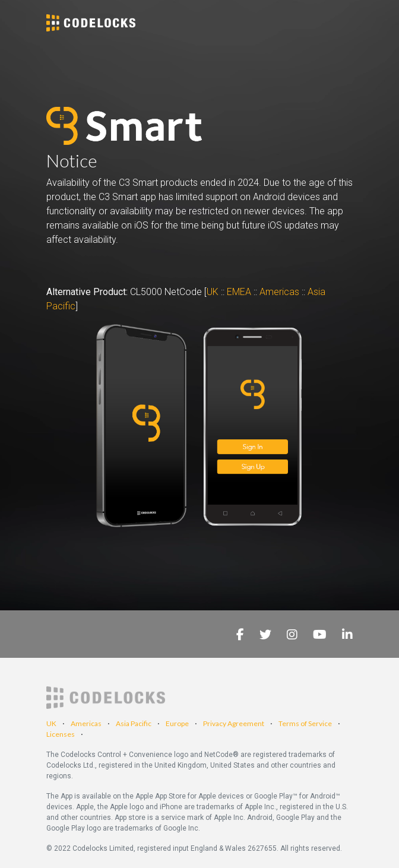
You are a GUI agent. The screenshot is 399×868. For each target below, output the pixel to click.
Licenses (61, 734)
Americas (279, 292)
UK (214, 292)
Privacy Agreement (234, 723)
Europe (177, 723)
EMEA (239, 292)
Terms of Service (305, 723)
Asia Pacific (134, 723)
